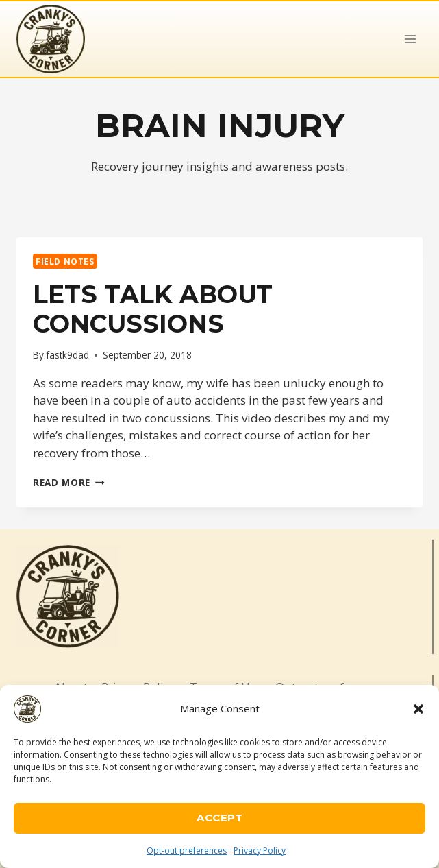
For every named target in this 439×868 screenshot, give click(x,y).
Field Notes (65, 261)
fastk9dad (67, 355)
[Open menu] (410, 39)
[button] (418, 709)
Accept (219, 818)
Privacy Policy (260, 851)
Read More (69, 482)
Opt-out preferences (187, 851)
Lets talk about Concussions (153, 309)
